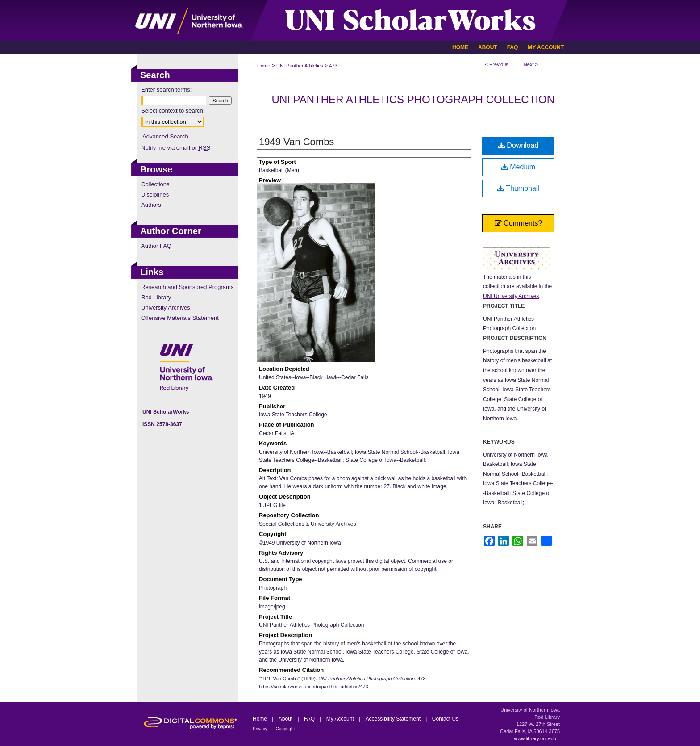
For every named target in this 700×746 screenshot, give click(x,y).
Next (529, 64)
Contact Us (445, 719)
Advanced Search (165, 136)
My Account (341, 719)
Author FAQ (156, 246)
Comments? (519, 223)
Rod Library (156, 297)
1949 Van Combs (296, 142)
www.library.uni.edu (535, 738)
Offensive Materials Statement (180, 318)
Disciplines (155, 195)
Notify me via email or (176, 148)
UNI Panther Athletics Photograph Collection (413, 99)
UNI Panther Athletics (300, 66)
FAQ (310, 719)
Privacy (261, 729)
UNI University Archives (511, 296)
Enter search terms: (166, 90)
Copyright (285, 729)
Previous (499, 64)
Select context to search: (173, 111)
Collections (155, 184)
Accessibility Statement (394, 719)
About (286, 719)
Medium (518, 167)
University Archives (166, 308)
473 (333, 66)
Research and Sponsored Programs (187, 287)
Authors (151, 205)
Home (264, 66)
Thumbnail (518, 188)
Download (519, 145)
